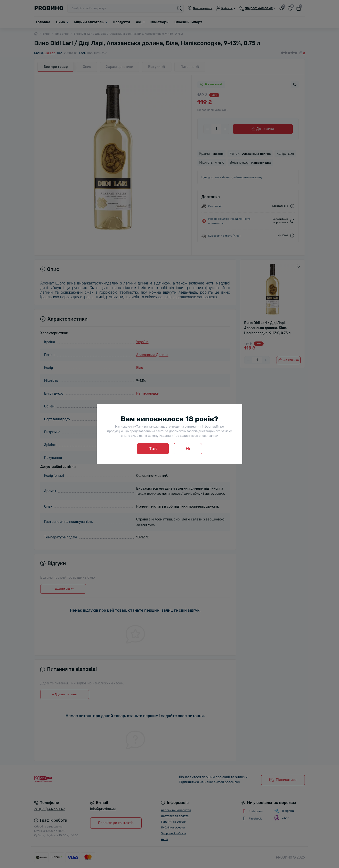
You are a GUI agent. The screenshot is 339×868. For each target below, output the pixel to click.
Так (153, 449)
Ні (188, 449)
